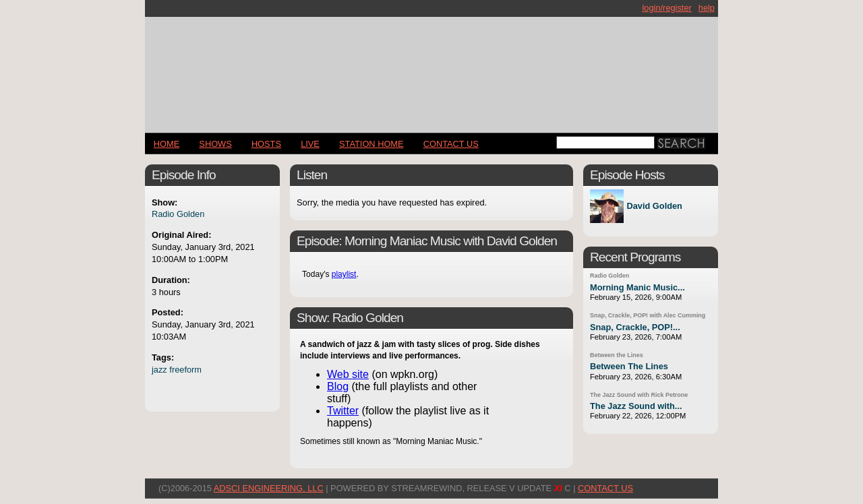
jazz (159, 370)
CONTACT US (451, 144)
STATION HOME (371, 144)
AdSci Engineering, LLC (269, 488)
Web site (348, 374)
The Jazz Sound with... (636, 406)
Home (167, 144)
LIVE (310, 144)
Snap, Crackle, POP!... (635, 327)
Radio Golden (178, 214)
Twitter (343, 411)
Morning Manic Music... (637, 287)
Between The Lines (629, 366)
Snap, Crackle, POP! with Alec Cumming (648, 315)
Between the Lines (617, 355)
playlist (344, 274)
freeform (185, 370)
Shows (215, 144)
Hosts (266, 144)
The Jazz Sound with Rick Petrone (639, 395)
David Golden (654, 207)
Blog (338, 386)
